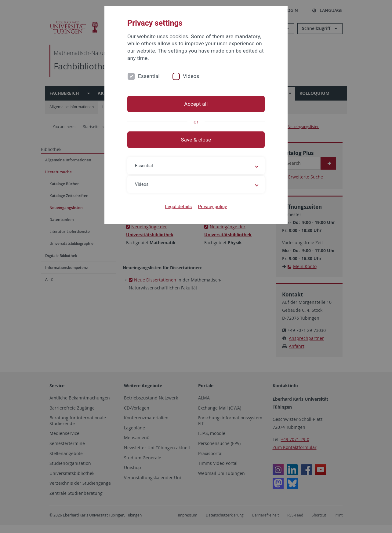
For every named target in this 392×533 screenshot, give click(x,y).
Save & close (196, 140)
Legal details (179, 207)
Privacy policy (212, 207)
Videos (191, 76)
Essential (149, 76)
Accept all (196, 104)
